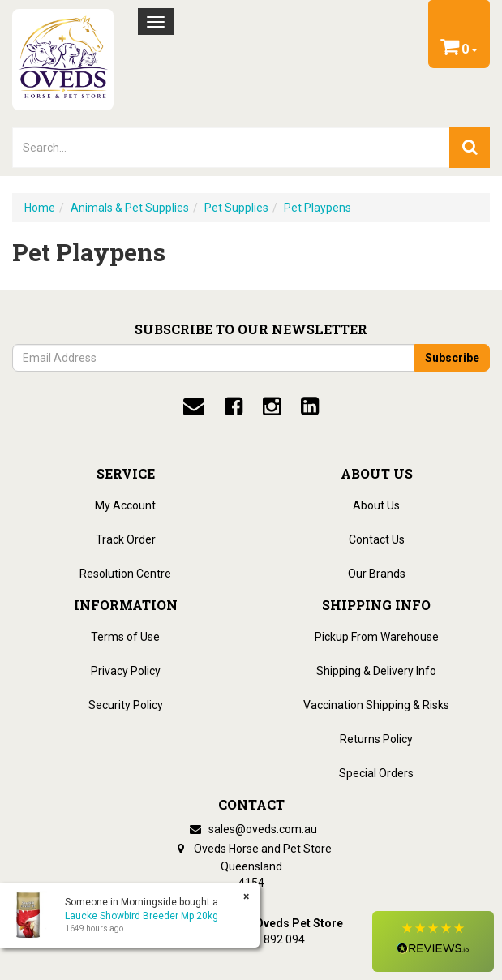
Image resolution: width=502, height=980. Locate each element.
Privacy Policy (126, 671)
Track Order (126, 539)
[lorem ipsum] (231, 148)
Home (40, 208)
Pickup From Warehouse (377, 637)
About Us (376, 505)
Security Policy (126, 705)
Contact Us (377, 539)
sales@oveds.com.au (251, 829)
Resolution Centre (125, 574)
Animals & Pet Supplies (130, 208)
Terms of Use (125, 637)
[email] (194, 406)
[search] (470, 148)
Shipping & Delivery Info (376, 671)
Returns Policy (376, 739)
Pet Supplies (236, 208)
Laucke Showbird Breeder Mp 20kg (142, 916)
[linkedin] (310, 406)
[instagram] (272, 406)
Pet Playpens (318, 208)
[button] (433, 941)
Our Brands (377, 574)
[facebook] (234, 406)
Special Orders (376, 773)
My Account (125, 505)
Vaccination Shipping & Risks (376, 705)
